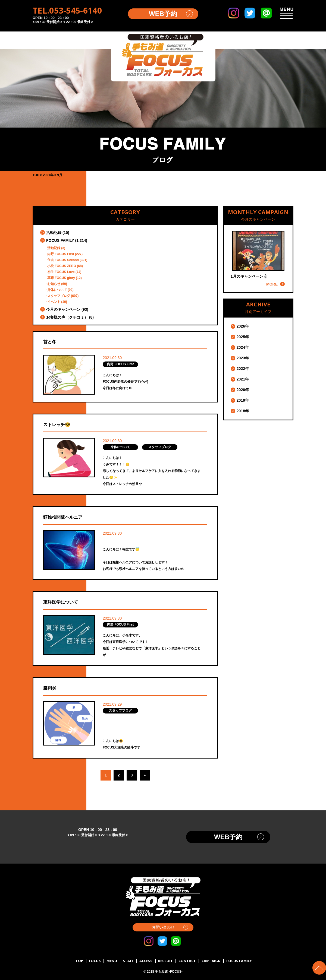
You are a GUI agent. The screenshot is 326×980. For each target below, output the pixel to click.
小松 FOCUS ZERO (62, 266)
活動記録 (54, 233)
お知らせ (54, 284)
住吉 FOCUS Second (63, 260)
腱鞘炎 (50, 688)
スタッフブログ (59, 296)
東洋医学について (61, 602)
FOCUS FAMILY (60, 240)
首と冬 (50, 342)
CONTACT (187, 961)
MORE (272, 284)
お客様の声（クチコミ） (67, 317)
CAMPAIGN (211, 961)
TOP (79, 961)
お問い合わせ (163, 927)
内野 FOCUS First (61, 254)
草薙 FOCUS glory (61, 278)
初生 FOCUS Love (61, 272)
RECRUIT (165, 961)
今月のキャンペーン (63, 309)
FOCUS (95, 961)
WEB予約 (163, 14)
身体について (57, 290)
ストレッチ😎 (57, 425)
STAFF (128, 961)
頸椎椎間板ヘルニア (63, 517)
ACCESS (146, 961)
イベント (54, 302)
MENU (112, 961)
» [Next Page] (145, 775)
